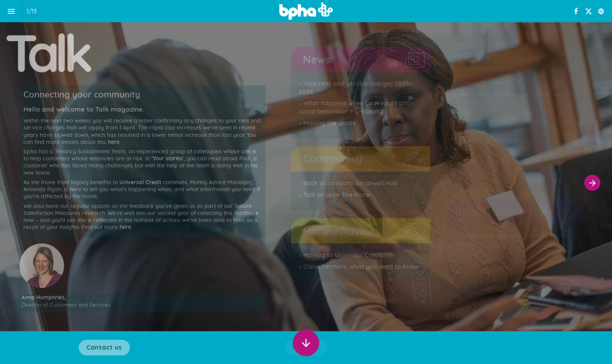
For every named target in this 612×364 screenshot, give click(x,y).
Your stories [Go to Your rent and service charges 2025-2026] (168, 159)
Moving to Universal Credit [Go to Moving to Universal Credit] (343, 255)
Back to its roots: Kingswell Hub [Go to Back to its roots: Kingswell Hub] (350, 183)
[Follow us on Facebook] (576, 11)
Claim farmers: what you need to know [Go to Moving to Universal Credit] (361, 267)
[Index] (11, 11)
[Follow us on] (601, 11)
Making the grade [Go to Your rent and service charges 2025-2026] (330, 123)
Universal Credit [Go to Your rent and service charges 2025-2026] (141, 183)
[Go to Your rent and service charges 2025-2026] (302, 84)
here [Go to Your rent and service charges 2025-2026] (113, 142)
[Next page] (592, 183)
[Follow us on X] (589, 11)
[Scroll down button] (306, 343)
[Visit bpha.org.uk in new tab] (107, 348)
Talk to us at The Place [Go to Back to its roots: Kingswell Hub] (337, 195)
